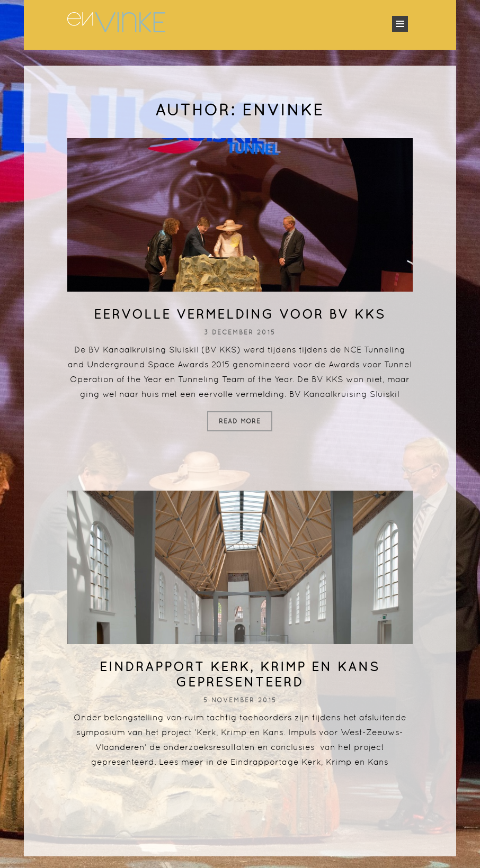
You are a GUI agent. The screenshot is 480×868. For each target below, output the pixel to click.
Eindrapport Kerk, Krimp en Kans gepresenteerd (240, 674)
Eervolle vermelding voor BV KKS (240, 314)
